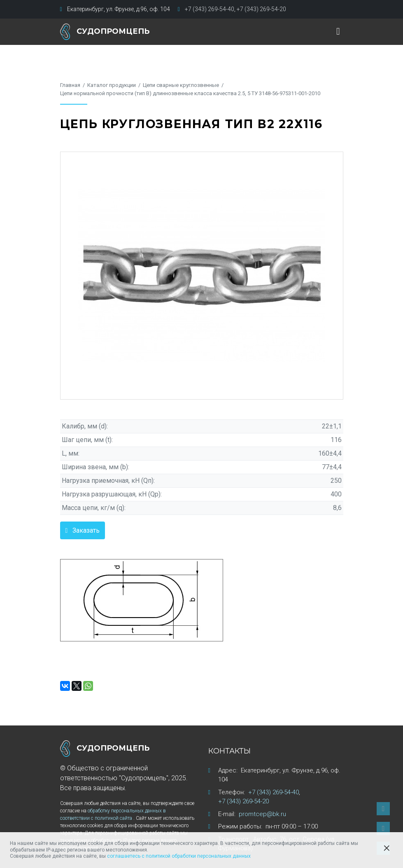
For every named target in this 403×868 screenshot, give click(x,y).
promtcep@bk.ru (262, 814)
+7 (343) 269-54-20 (261, 9)
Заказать (86, 530)
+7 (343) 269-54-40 (210, 9)
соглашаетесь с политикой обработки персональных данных (179, 856)
